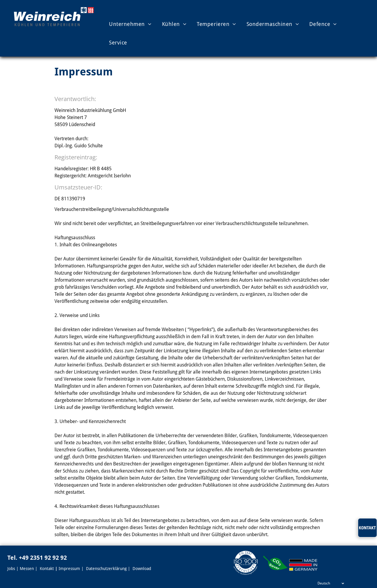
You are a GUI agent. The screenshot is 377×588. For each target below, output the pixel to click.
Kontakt (47, 569)
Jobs (11, 569)
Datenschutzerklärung (106, 569)
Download (142, 569)
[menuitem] (125, 24)
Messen (27, 569)
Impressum (69, 569)
